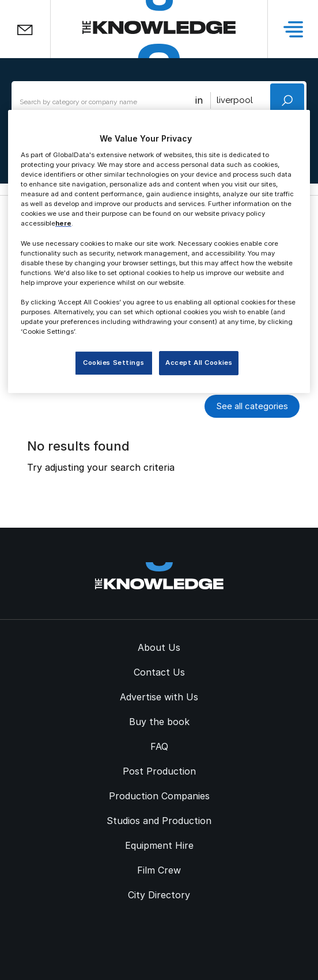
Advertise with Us (159, 697)
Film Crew (159, 870)
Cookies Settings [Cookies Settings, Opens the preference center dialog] (113, 363)
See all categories (252, 406)
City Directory (159, 895)
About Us (159, 647)
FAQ (159, 746)
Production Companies (159, 796)
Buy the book (159, 722)
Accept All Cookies (199, 363)
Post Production (159, 771)
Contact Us (159, 672)
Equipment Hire (159, 845)
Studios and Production (159, 821)
